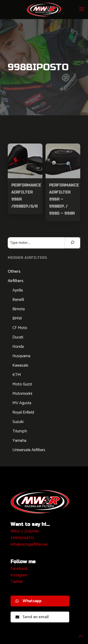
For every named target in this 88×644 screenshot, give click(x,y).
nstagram (20, 575)
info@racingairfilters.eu (29, 544)
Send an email (32, 617)
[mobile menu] (82, 9)
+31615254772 (22, 538)
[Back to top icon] (78, 634)
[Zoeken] (73, 243)
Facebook (19, 569)
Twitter (17, 582)
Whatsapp (29, 601)
